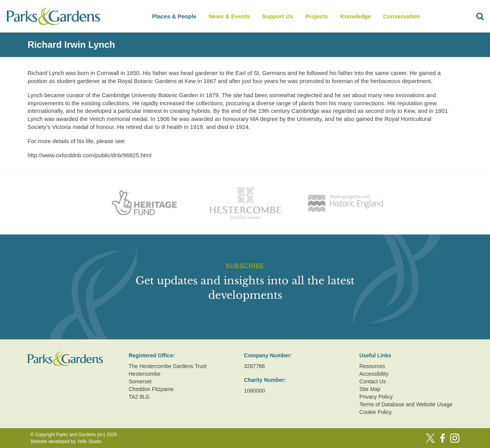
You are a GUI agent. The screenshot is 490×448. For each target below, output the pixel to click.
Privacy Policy (376, 397)
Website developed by (66, 441)
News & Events (229, 16)
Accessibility (374, 374)
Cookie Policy (376, 412)
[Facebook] (443, 438)
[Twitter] (430, 438)
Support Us (278, 16)
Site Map (370, 389)
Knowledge (356, 16)
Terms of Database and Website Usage (406, 404)
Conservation (402, 16)
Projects (317, 16)
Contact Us (373, 381)
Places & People (174, 16)
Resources (372, 366)
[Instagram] (455, 438)
